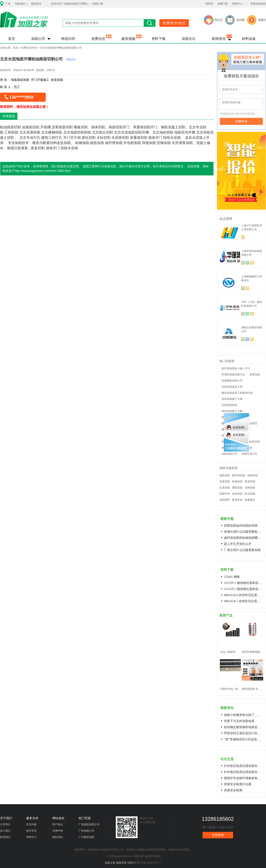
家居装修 (237, 500)
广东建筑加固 (86, 837)
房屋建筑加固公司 (232, 381)
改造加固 (237, 494)
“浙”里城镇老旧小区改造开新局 (244, 739)
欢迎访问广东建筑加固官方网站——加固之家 (77, 4)
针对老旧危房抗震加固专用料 (244, 772)
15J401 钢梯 (232, 577)
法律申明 (58, 831)
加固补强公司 (249, 454)
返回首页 (36, 4)
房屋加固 (255, 375)
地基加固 (252, 475)
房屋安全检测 (233, 790)
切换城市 (20, 4)
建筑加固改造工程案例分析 (237, 393)
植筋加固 (225, 475)
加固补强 (225, 494)
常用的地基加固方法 (233, 375)
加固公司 (38, 39)
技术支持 (31, 831)
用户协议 (58, 824)
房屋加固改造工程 (232, 387)
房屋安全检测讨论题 (238, 784)
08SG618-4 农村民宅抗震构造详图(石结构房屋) (244, 595)
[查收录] (71, 59)
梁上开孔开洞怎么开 (238, 544)
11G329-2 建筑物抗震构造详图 (244, 589)
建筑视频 (128, 39)
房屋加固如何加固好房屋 (241, 526)
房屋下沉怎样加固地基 (239, 721)
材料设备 (249, 39)
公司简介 (5, 824)
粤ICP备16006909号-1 (149, 863)
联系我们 (5, 837)
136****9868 (21, 97)
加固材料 (225, 500)
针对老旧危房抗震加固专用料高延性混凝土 (244, 766)
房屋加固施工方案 (232, 399)
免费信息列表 (29, 48)
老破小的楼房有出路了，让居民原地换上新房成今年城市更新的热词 (244, 715)
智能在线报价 (258, 4)
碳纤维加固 (239, 475)
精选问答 (68, 39)
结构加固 (250, 488)
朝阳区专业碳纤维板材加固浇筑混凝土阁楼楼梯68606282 (244, 778)
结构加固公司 (229, 454)
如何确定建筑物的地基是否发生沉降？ (244, 727)
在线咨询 (218, 835)
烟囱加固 (237, 488)
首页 (12, 39)
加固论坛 (189, 39)
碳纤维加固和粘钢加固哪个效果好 (244, 538)
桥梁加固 (250, 481)
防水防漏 (250, 494)
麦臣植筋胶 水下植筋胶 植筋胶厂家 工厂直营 (252, 689)
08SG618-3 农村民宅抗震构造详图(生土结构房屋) (244, 601)
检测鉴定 (250, 500)
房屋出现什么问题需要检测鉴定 (244, 532)
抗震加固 (225, 488)
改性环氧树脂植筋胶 (252, 652)
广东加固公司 (86, 831)
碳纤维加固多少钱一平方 (236, 368)
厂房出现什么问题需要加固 (242, 550)
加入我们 (5, 831)
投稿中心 (237, 4)
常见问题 (31, 824)
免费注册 (223, 4)
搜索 (150, 23)
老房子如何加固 (251, 442)
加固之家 (24, 22)
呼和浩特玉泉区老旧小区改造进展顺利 (244, 733)
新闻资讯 (219, 39)
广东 (8, 4)
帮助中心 (31, 837)
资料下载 (159, 39)
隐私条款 (58, 837)
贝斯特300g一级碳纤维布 (230, 689)
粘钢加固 (237, 481)
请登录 (209, 4)
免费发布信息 (174, 23)
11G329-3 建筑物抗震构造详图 (244, 583)
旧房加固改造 (229, 405)
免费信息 (98, 39)
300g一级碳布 (228, 652)
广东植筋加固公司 (89, 824)
